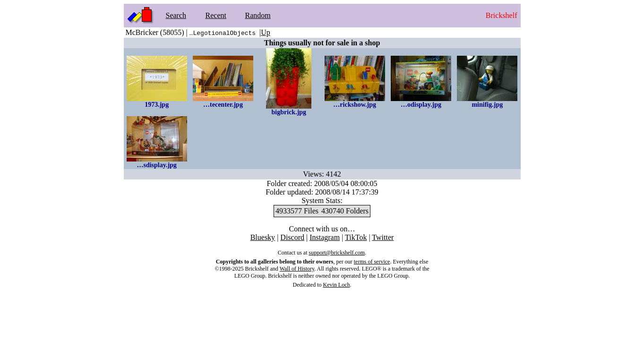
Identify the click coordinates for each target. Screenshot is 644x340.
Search (176, 15)
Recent (216, 15)
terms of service (372, 262)
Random (258, 15)
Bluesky (263, 237)
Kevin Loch (337, 285)
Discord (292, 237)
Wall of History (297, 269)
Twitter (383, 237)
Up (266, 32)
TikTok (356, 237)
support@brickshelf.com (337, 253)
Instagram (325, 237)
